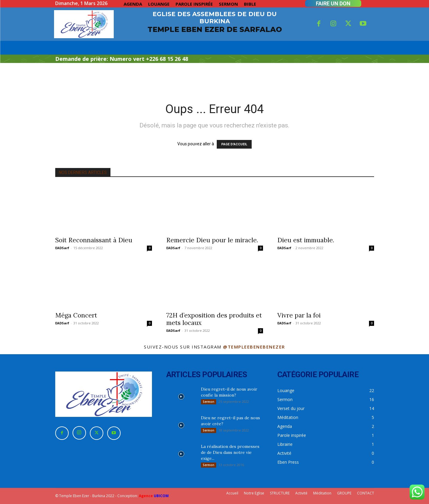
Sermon (209, 402)
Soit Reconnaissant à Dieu (94, 240)
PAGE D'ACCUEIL (234, 144)
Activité (301, 493)
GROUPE (344, 493)
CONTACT (366, 493)
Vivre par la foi (299, 315)
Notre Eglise (254, 493)
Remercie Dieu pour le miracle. (212, 240)
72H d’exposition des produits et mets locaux (214, 319)
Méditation (322, 493)
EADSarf (62, 248)
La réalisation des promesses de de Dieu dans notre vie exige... (230, 452)
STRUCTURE (280, 493)
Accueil (232, 493)
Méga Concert (76, 315)
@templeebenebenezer (254, 347)
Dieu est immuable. (306, 240)
